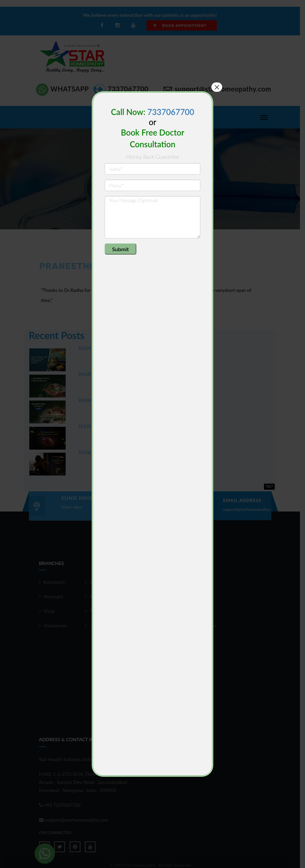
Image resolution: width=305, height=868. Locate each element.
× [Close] (217, 87)
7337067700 (171, 112)
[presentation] (156, 257)
